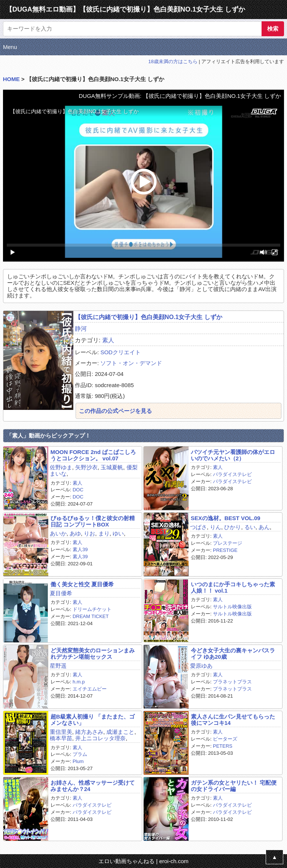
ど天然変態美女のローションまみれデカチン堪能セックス (93, 654)
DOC (78, 490)
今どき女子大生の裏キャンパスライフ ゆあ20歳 (233, 654)
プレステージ (228, 543)
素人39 (80, 549)
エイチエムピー (90, 689)
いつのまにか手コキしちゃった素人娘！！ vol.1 (233, 587)
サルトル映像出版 (232, 607)
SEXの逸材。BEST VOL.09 (226, 518)
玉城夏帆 (112, 467)
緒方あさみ (89, 732)
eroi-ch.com (174, 861)
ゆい (118, 533)
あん (264, 527)
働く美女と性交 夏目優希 (82, 584)
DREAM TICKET (91, 616)
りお (89, 533)
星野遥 (58, 666)
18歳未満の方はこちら (173, 61)
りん (216, 527)
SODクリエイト (120, 352)
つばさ (199, 527)
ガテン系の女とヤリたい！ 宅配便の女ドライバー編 (234, 786)
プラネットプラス (232, 682)
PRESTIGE (225, 550)
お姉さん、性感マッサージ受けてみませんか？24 (93, 786)
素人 (108, 340)
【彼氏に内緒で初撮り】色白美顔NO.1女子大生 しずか (149, 317)
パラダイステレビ (232, 474)
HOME (11, 79)
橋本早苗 (61, 738)
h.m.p (79, 682)
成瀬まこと (120, 732)
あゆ (75, 533)
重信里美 (61, 732)
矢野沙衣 (86, 467)
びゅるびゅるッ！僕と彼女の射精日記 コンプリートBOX (93, 521)
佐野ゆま (61, 467)
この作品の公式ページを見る (115, 411)
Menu (10, 47)
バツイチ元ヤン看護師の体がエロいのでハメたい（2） (233, 455)
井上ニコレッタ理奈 (100, 738)
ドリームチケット (92, 609)
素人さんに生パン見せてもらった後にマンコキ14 (233, 720)
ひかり (233, 527)
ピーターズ (225, 739)
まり (104, 533)
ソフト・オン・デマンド (131, 363)
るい (250, 527)
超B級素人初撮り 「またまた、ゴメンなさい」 (93, 720)
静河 (81, 329)
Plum (78, 761)
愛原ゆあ (201, 666)
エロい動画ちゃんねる (126, 861)
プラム (80, 754)
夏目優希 (61, 593)
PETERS (223, 746)
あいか (58, 533)
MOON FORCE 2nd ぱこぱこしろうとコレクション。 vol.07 (93, 455)
